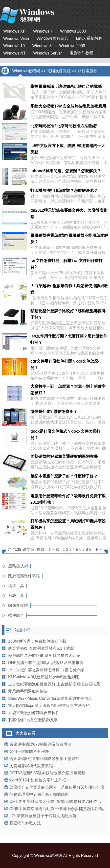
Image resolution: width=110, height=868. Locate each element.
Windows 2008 (72, 46)
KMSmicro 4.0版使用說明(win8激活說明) (44, 677)
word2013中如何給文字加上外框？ (40, 780)
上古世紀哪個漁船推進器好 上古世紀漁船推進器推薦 (54, 684)
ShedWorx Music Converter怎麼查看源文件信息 (50, 698)
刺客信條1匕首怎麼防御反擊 (33, 720)
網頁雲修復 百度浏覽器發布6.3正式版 (41, 648)
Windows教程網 (26, 71)
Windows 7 (43, 31)
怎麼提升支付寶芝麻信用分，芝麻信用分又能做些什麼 (57, 787)
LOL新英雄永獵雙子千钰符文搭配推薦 (43, 816)
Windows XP (14, 31)
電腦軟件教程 (81, 53)
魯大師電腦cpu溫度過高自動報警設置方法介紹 (49, 706)
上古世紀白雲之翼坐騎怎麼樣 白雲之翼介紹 (46, 670)
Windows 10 (14, 46)
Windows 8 (42, 46)
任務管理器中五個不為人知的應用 (39, 794)
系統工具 (16, 596)
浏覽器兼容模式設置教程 (31, 766)
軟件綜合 (16, 615)
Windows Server (47, 53)
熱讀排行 (22, 630)
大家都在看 (25, 733)
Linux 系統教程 (89, 38)
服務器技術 (18, 566)
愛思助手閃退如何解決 (28, 691)
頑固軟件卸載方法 (25, 823)
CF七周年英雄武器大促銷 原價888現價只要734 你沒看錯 (59, 802)
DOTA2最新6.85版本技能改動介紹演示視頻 (47, 773)
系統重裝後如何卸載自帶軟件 (34, 713)
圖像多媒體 (18, 605)
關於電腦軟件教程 (93, 71)
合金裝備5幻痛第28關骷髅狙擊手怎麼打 (44, 759)
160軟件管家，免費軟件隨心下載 (37, 641)
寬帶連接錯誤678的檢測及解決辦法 (40, 744)
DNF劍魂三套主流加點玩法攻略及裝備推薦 (46, 663)
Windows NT (14, 53)
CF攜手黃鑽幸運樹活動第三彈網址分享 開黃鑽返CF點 (57, 809)
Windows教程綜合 (53, 38)
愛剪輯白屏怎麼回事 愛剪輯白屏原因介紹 (44, 656)
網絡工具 (16, 586)
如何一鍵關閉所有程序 (29, 751)
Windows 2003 (73, 31)
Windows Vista (16, 39)
